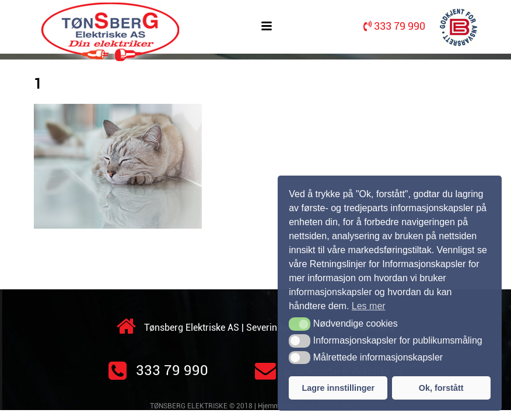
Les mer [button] (369, 306)
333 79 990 (158, 370)
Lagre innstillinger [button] (338, 388)
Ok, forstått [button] (441, 388)
